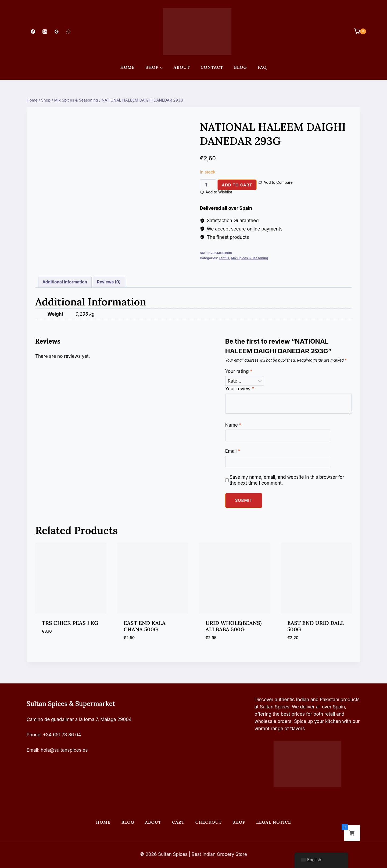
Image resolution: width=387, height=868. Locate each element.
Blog (240, 67)
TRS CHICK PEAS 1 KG (70, 623)
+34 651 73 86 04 (62, 735)
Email (233, 451)
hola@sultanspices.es (64, 750)
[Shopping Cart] (357, 31)
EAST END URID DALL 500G (316, 626)
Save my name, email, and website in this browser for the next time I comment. (287, 480)
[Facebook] (33, 31)
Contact (212, 67)
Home (127, 67)
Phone (33, 735)
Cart (178, 822)
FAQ (262, 67)
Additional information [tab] (65, 282)
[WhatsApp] (69, 31)
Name (233, 425)
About (182, 67)
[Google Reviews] (56, 31)
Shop (239, 822)
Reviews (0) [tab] (109, 282)
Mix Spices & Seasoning (249, 258)
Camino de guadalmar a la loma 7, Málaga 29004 (79, 719)
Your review (240, 389)
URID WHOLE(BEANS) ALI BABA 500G (234, 626)
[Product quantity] (208, 185)
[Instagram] (45, 31)
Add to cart (237, 185)
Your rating (239, 371)
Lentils (224, 258)
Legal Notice (273, 822)
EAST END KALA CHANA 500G (145, 626)
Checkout (209, 822)
